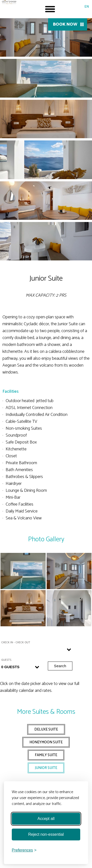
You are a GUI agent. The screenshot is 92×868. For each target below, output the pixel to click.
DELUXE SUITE (46, 729)
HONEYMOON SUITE (46, 742)
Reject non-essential (46, 834)
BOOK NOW (65, 24)
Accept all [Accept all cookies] (46, 819)
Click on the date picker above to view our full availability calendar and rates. (40, 687)
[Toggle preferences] (24, 850)
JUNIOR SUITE (46, 768)
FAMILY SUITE (46, 755)
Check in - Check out (16, 643)
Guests (6, 660)
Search (60, 666)
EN (87, 7)
